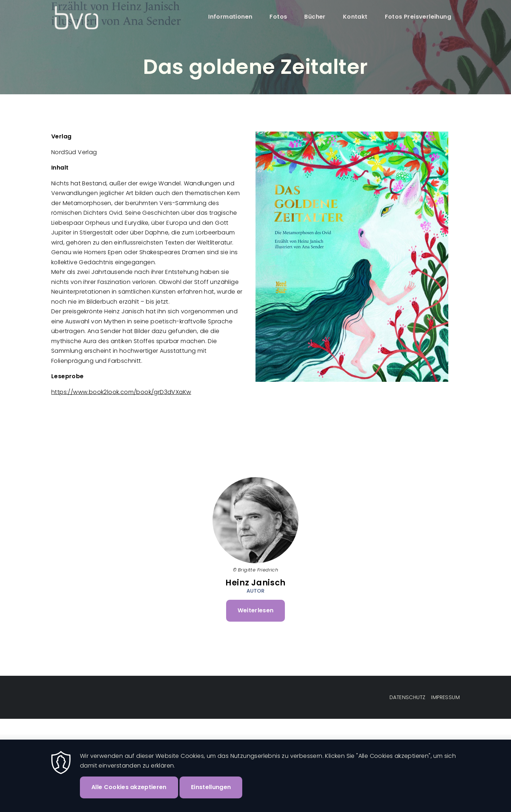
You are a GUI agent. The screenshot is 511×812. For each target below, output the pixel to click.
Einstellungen (211, 795)
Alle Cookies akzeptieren (129, 795)
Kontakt (355, 17)
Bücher (315, 17)
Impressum (445, 697)
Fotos (278, 17)
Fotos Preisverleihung (418, 17)
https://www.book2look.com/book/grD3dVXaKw (121, 392)
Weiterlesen (261, 614)
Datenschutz (407, 697)
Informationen (230, 17)
